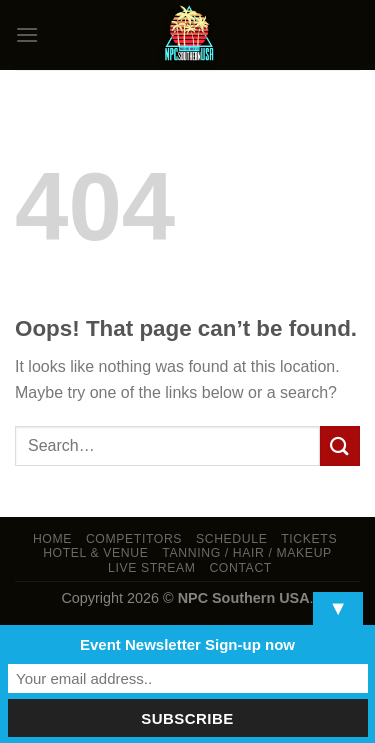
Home (52, 539)
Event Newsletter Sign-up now (187, 644)
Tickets (309, 539)
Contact (240, 568)
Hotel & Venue (95, 553)
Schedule (232, 539)
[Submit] (340, 445)
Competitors (134, 539)
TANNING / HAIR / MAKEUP (247, 553)
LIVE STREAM (152, 568)
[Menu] (27, 34)
